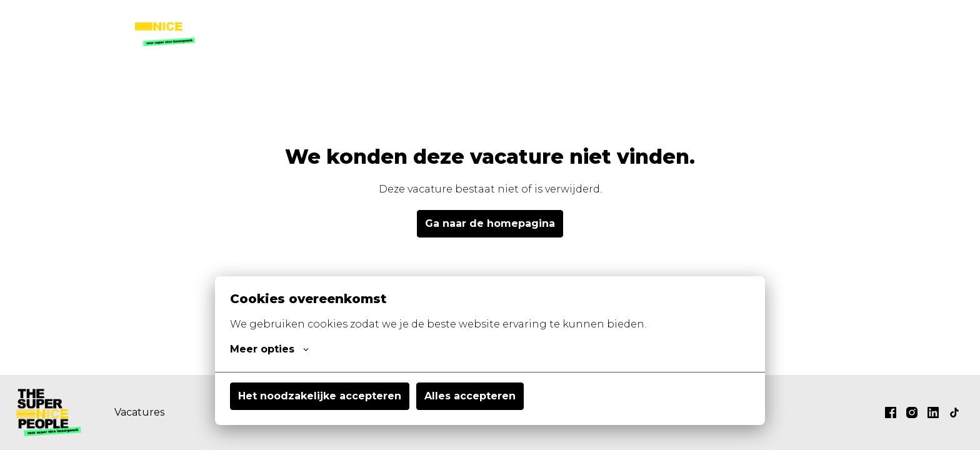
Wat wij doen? (596, 25)
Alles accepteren (470, 396)
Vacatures (513, 25)
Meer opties (269, 349)
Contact (673, 25)
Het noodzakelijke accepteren (320, 396)
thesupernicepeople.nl (781, 25)
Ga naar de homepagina (490, 223)
